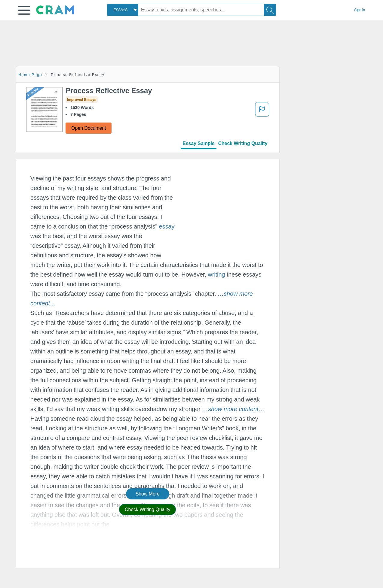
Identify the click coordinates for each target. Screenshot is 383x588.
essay (167, 226)
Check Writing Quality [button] (147, 509)
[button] (24, 10)
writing (216, 274)
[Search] (270, 10)
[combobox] (123, 10)
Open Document (89, 128)
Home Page (30, 75)
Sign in (360, 10)
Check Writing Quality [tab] (243, 143)
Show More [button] (148, 494)
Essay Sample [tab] (198, 143)
